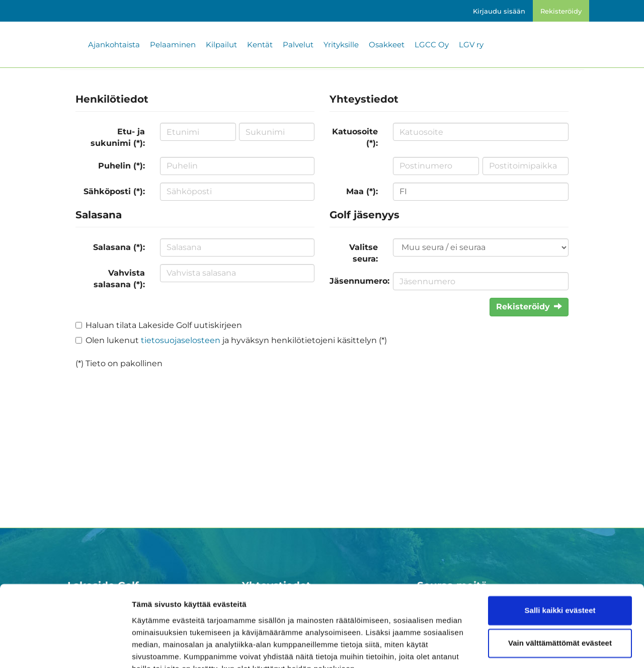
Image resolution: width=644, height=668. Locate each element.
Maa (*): (362, 191)
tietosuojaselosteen (181, 340)
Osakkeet (387, 45)
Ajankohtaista (114, 45)
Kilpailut (221, 45)
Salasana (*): (119, 247)
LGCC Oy (432, 45)
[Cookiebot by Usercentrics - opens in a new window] (65, 648)
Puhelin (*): (122, 166)
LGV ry (471, 45)
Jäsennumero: (357, 281)
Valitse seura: (364, 253)
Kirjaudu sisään (499, 11)
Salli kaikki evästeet (560, 562)
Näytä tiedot (154, 648)
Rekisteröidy (561, 11)
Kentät (260, 45)
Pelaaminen (173, 45)
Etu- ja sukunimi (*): (118, 137)
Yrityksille (341, 45)
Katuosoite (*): (355, 137)
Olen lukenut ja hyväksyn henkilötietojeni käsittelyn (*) (236, 340)
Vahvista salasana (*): (119, 279)
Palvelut (298, 45)
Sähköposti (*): (114, 191)
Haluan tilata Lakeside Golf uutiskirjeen (164, 325)
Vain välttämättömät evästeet (560, 595)
